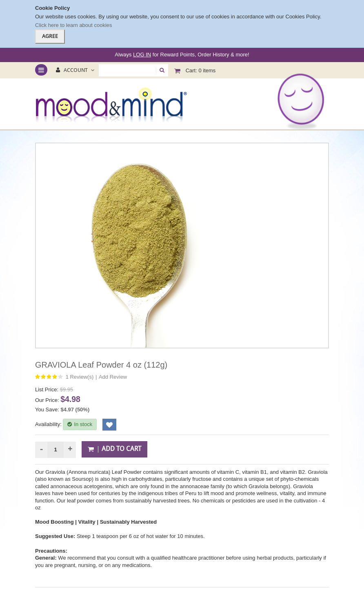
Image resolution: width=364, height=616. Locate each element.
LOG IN (142, 55)
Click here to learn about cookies (74, 25)
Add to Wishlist (109, 425)
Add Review (113, 377)
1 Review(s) (80, 377)
